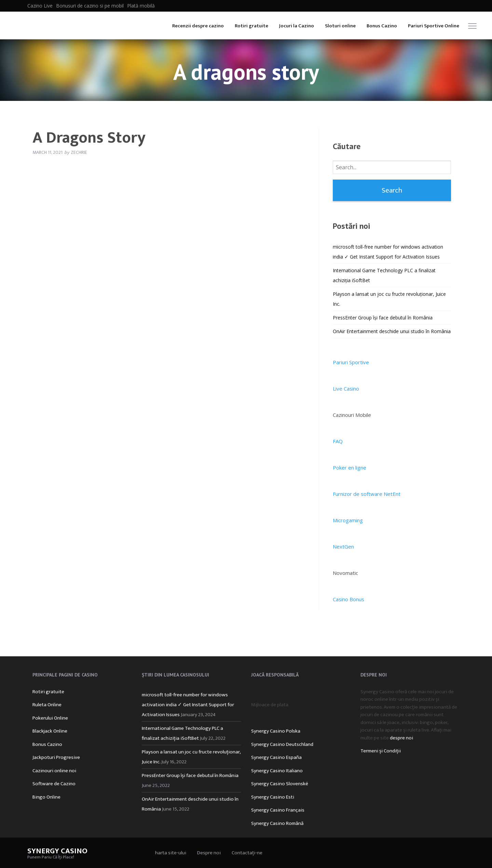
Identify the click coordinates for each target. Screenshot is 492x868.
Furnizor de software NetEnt (367, 494)
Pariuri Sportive (351, 362)
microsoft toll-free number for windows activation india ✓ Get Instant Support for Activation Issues (188, 705)
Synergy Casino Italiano (277, 771)
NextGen (343, 547)
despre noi (401, 738)
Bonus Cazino (382, 26)
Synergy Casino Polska (276, 731)
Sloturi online (340, 26)
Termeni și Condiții (381, 751)
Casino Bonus (348, 599)
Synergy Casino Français (278, 810)
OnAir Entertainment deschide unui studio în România (392, 331)
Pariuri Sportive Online (434, 26)
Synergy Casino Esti (273, 797)
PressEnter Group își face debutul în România (383, 318)
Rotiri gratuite (251, 26)
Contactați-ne (247, 853)
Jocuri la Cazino (297, 26)
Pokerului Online (50, 718)
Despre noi (209, 853)
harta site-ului (171, 853)
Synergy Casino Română (277, 823)
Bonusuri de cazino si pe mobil (90, 6)
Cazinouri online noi (54, 771)
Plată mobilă (141, 6)
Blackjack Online (50, 731)
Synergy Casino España (276, 757)
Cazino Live (40, 6)
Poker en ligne (350, 468)
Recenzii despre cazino (198, 26)
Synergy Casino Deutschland (282, 744)
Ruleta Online (47, 705)
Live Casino (346, 389)
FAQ (338, 441)
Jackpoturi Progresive (56, 757)
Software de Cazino (54, 784)
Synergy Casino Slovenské (280, 784)
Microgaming (348, 520)
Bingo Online (46, 797)
